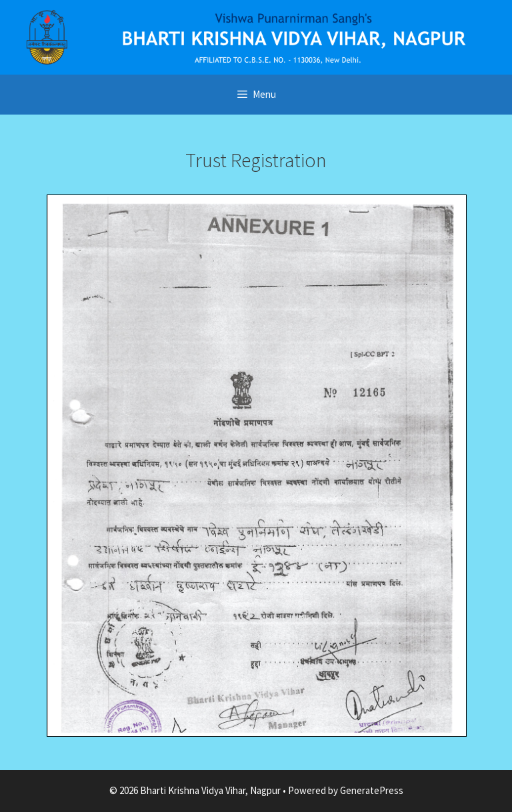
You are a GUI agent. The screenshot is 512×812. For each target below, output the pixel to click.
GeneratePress (372, 790)
